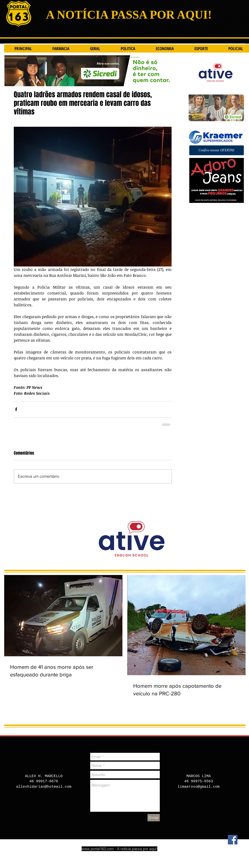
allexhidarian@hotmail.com (44, 787)
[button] (217, 150)
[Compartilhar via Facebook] (16, 409)
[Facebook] (233, 840)
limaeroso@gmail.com (198, 787)
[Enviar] (154, 818)
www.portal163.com (98, 849)
